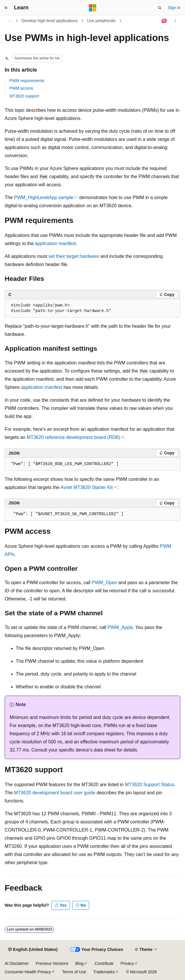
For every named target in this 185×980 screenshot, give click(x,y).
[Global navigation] (6, 8)
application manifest (55, 243)
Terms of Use (74, 972)
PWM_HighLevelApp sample (44, 197)
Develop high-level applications (50, 21)
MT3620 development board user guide (55, 793)
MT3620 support (24, 96)
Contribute (104, 963)
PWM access (21, 88)
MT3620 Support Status (150, 785)
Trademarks (104, 972)
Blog (80, 963)
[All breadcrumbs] (10, 21)
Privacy (127, 963)
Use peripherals (101, 21)
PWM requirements (27, 81)
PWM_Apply (120, 627)
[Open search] (160, 8)
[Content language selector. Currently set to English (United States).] (33, 950)
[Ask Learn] (164, 21)
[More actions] (175, 21)
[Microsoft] (93, 8)
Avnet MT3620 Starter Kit (86, 487)
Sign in (174, 8)
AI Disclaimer (17, 963)
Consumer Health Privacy (28, 972)
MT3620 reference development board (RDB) (74, 437)
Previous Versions (52, 963)
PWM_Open (104, 583)
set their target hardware (74, 256)
